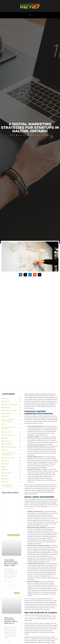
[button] (30, 15)
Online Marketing (46, 135)
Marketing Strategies (35, 135)
